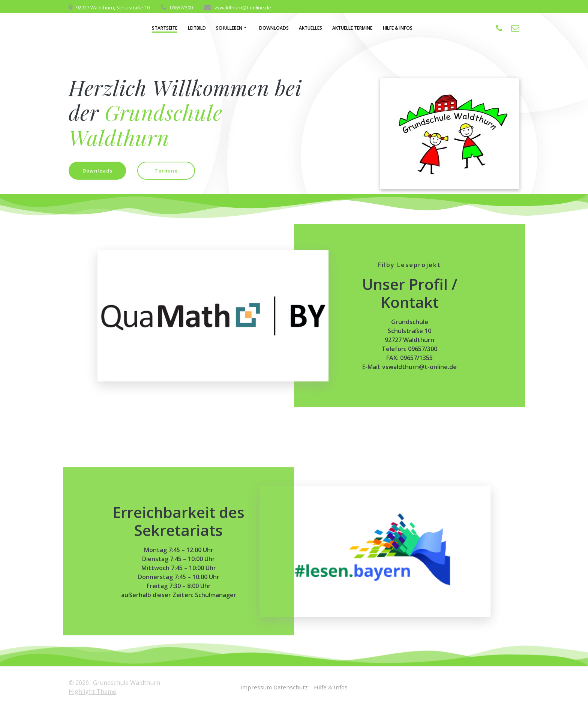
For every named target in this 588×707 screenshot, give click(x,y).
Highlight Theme (92, 692)
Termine (170, 171)
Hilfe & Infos (398, 28)
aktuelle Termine (352, 28)
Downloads (274, 28)
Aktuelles (310, 28)
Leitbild (197, 28)
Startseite (165, 28)
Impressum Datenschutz (273, 687)
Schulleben (229, 28)
